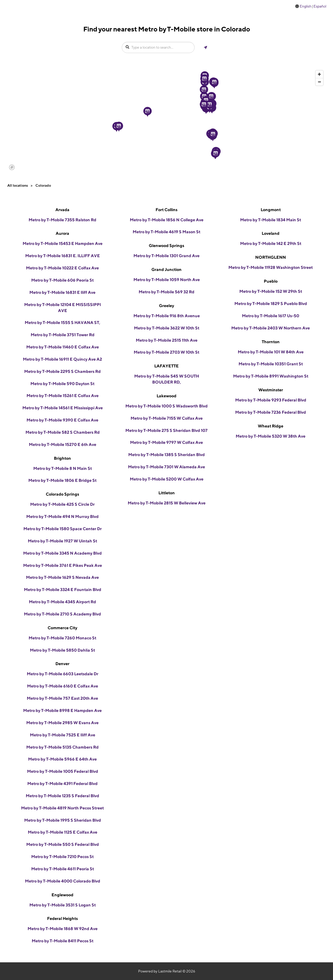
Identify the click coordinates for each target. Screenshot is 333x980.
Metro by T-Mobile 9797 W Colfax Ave (166, 442)
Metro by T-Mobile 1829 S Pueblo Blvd (271, 304)
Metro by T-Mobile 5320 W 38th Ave (271, 436)
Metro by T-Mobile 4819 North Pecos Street (62, 808)
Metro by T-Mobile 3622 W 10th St (167, 328)
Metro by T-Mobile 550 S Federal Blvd (63, 844)
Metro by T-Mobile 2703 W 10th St (166, 352)
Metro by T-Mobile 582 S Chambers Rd (63, 432)
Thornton (271, 342)
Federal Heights (62, 919)
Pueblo (271, 281)
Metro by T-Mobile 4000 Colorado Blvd (63, 881)
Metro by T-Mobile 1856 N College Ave (167, 220)
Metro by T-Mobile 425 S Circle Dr (62, 504)
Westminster (271, 390)
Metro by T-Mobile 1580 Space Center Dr (63, 529)
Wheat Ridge (271, 426)
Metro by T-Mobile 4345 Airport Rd (62, 602)
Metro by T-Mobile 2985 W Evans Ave (62, 723)
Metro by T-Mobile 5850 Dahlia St (62, 650)
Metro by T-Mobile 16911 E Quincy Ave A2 (62, 359)
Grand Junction (166, 270)
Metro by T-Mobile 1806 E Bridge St (62, 480)
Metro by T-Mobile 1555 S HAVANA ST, (62, 323)
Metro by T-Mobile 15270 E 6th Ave (63, 444)
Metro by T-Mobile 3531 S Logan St (63, 905)
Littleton (167, 493)
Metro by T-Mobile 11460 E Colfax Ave (63, 347)
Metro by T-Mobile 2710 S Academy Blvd (62, 614)
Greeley (166, 306)
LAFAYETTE (166, 366)
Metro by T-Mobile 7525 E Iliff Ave (63, 735)
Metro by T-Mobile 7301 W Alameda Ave (166, 467)
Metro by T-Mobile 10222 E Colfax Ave (62, 268)
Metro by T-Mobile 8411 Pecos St (63, 941)
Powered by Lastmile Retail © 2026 (167, 971)
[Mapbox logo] (12, 167)
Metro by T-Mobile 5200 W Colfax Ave (167, 479)
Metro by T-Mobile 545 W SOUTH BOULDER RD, (167, 379)
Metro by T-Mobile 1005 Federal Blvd (63, 771)
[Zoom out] (319, 82)
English (306, 6)
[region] (166, 120)
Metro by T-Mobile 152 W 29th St (271, 291)
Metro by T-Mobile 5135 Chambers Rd (62, 747)
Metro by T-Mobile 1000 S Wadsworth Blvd (166, 406)
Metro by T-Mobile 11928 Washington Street (271, 267)
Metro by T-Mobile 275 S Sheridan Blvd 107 (166, 430)
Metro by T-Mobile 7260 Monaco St (62, 638)
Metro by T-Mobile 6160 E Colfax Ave (63, 686)
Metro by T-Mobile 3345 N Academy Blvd (62, 553)
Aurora (62, 233)
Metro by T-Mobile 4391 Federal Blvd (62, 784)
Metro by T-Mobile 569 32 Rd (166, 292)
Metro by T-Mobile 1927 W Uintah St (62, 541)
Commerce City (62, 628)
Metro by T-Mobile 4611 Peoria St (63, 869)
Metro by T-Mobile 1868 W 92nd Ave (63, 929)
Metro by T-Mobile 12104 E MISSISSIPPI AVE (63, 308)
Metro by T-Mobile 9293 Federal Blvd (271, 400)
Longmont (271, 210)
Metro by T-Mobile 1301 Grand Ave (166, 256)
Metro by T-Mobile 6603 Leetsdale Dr (63, 674)
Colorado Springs (62, 494)
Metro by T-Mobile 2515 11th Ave (167, 340)
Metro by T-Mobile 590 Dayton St (62, 384)
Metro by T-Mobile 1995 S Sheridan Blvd (63, 820)
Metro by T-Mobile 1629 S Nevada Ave (62, 577)
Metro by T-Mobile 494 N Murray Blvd (62, 517)
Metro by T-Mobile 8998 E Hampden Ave (62, 710)
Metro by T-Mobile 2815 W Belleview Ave (167, 503)
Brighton (62, 458)
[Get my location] (206, 47)
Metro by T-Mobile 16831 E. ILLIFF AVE (63, 256)
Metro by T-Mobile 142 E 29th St (271, 244)
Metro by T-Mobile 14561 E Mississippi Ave (63, 408)
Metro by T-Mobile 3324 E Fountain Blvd (63, 590)
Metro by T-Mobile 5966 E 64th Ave (62, 759)
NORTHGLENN (271, 257)
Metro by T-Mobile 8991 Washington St (271, 376)
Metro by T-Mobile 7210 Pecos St (62, 857)
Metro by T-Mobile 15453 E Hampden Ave (63, 244)
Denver (62, 664)
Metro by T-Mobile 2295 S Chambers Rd (62, 371)
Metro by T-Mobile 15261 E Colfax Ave (63, 396)
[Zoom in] (319, 74)
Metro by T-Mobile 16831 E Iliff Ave (62, 292)
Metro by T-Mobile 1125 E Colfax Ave (63, 832)
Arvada (62, 210)
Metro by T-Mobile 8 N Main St (63, 468)
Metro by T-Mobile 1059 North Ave (167, 280)
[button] (148, 112)
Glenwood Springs (166, 246)
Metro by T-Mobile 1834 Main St (271, 220)
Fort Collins (166, 210)
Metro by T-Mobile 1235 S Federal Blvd (62, 796)
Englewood (62, 895)
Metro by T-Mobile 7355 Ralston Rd (62, 220)
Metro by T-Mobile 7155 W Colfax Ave (167, 418)
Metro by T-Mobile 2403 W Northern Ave (271, 328)
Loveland (271, 233)
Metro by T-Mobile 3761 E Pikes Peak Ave (63, 565)
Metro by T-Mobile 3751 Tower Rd (63, 335)
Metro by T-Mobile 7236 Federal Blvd (271, 412)
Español (320, 6)
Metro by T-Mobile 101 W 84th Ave (271, 352)
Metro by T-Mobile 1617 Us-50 (271, 316)
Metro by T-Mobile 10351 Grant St (271, 364)
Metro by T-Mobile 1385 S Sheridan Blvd (166, 455)
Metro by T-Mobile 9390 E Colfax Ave (62, 420)
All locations (18, 185)
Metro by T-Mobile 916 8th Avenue (167, 316)
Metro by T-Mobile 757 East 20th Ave (62, 698)
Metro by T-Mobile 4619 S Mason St (166, 232)
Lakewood (166, 396)
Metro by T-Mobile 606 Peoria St (62, 280)
